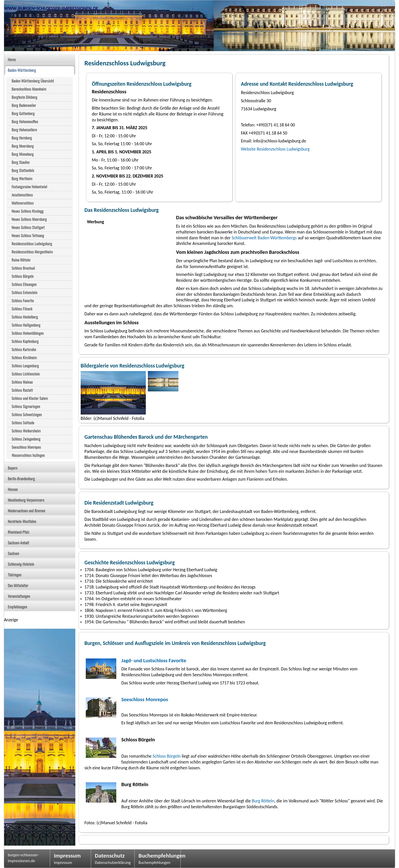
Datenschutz (110, 856)
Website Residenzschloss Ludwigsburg (275, 149)
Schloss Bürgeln (166, 756)
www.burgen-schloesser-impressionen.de (51, 8)
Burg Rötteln (263, 801)
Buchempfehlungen (158, 856)
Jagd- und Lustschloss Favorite (154, 660)
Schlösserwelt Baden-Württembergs (264, 238)
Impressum (67, 856)
